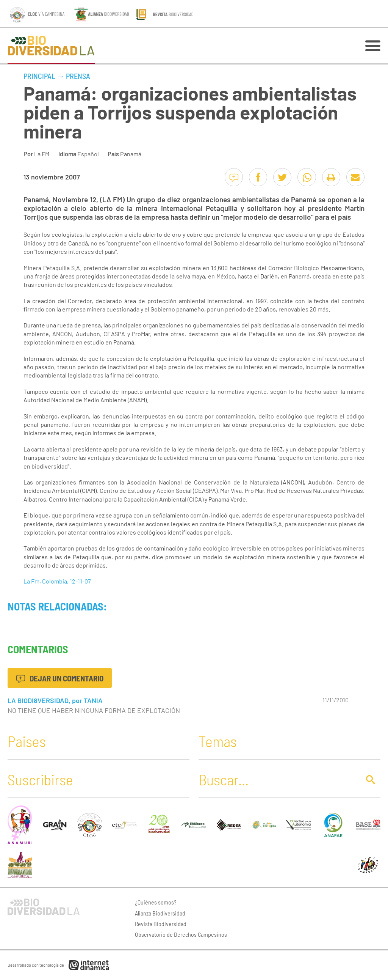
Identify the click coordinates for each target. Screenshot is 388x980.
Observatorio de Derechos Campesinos (181, 934)
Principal (39, 76)
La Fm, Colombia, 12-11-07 (57, 581)
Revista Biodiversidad (161, 924)
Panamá (131, 154)
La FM (42, 154)
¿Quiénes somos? (156, 902)
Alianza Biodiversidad (160, 913)
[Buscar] (277, 779)
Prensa (78, 76)
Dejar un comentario (60, 678)
